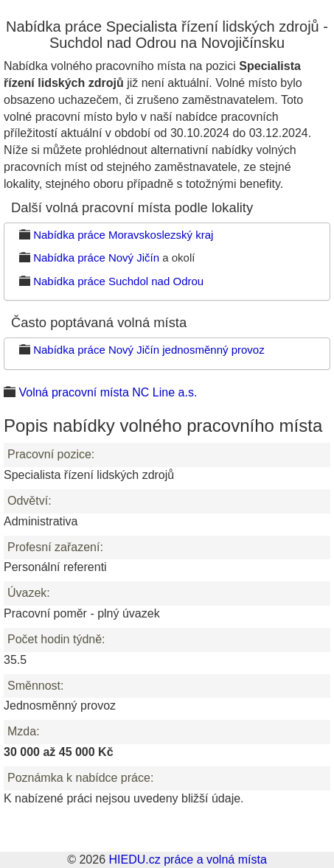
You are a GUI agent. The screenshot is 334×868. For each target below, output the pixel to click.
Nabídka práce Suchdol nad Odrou (118, 281)
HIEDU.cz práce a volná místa (187, 860)
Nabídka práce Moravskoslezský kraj (123, 235)
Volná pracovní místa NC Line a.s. (108, 392)
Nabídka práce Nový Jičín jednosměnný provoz (149, 350)
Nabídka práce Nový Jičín (96, 258)
